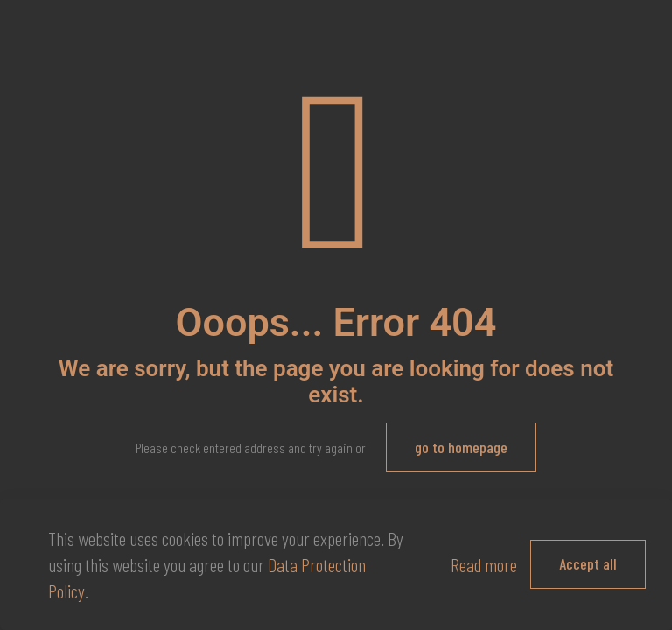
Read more (484, 564)
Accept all (588, 563)
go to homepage (461, 447)
